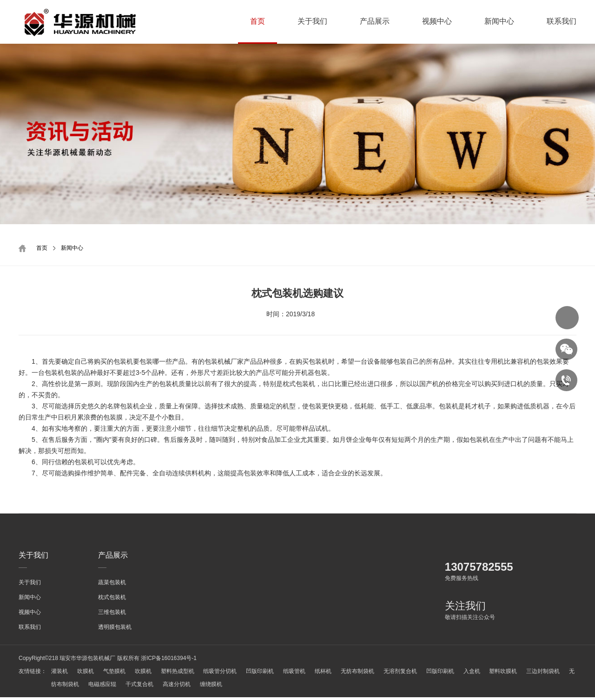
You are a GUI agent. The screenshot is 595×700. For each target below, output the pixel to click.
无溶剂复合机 (416, 674)
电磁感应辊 (132, 687)
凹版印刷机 (270, 674)
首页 (258, 21)
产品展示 (375, 21)
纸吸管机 (305, 674)
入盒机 (491, 674)
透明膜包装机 (115, 630)
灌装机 (59, 674)
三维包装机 (112, 615)
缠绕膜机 (245, 687)
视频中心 (437, 21)
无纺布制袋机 (372, 674)
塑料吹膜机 (524, 674)
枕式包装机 (112, 600)
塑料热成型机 (184, 674)
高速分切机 (209, 687)
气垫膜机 (118, 674)
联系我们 (562, 21)
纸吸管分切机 (228, 674)
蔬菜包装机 (112, 585)
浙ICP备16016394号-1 (169, 661)
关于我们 (312, 21)
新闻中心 (499, 21)
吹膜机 (87, 674)
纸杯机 (336, 674)
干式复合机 (170, 687)
